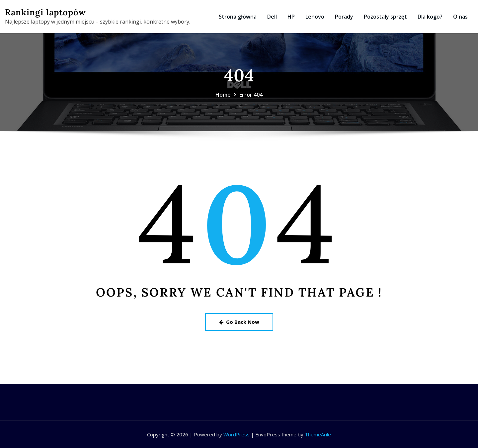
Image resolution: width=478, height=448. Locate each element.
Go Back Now (239, 322)
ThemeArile (318, 434)
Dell (272, 17)
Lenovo (315, 17)
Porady (344, 17)
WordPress (237, 434)
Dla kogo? (430, 17)
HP (291, 17)
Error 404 (251, 95)
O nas (460, 17)
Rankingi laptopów (45, 12)
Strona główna (238, 17)
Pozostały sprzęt (385, 17)
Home (223, 95)
